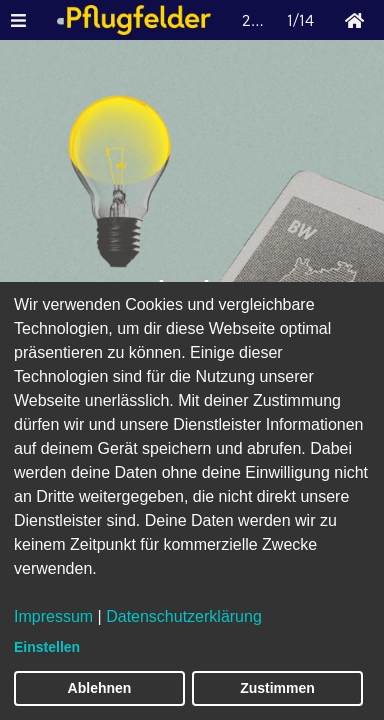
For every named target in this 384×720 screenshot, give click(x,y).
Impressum (53, 616)
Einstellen (47, 647)
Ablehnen (100, 688)
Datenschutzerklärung (184, 616)
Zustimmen (277, 688)
